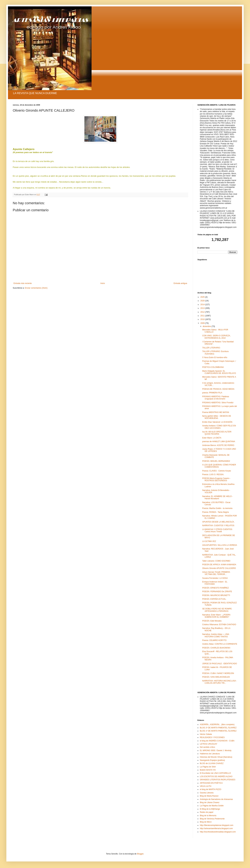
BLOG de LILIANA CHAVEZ (212, 763)
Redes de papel (207, 812)
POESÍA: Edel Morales (212, 621)
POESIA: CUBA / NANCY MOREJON (218, 673)
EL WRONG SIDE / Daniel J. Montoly (216, 750)
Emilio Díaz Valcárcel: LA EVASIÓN (217, 422)
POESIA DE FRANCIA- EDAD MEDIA (218, 389)
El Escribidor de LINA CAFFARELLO (215, 773)
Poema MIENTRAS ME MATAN (216, 412)
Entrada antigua (180, 283)
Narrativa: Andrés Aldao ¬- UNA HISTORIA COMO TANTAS (216, 635)
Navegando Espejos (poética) (212, 760)
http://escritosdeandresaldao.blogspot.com (218, 832)
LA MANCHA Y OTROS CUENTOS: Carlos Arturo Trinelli (217, 530)
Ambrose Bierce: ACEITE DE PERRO (218, 445)
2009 (203, 323)
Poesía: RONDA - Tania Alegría (216, 512)
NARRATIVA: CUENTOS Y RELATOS (218, 526)
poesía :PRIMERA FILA (212, 393)
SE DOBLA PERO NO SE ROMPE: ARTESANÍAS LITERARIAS (217, 610)
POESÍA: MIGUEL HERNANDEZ (216, 461)
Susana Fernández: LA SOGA (215, 578)
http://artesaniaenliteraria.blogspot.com (216, 828)
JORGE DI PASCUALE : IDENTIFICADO (220, 664)
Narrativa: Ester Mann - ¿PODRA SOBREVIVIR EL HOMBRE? (216, 616)
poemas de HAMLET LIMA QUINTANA (219, 441)
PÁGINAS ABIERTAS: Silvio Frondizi (218, 403)
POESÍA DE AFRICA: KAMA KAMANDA (219, 565)
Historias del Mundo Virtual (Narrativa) (216, 757)
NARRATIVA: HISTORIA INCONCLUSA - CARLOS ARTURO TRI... (220, 682)
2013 (203, 308)
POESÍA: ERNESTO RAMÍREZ (215, 588)
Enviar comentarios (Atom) (36, 288)
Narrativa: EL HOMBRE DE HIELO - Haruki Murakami (218, 497)
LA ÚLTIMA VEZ (209, 541)
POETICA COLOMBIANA (213, 367)
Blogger (140, 854)
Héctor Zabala (206, 734)
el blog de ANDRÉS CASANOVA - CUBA (217, 741)
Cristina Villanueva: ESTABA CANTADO (219, 625)
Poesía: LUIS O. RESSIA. (213, 474)
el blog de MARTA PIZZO (211, 789)
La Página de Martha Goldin (212, 806)
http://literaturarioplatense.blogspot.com (217, 825)
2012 (203, 312)
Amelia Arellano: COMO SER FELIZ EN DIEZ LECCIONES (219, 427)
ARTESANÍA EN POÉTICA (211, 783)
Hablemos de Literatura (210, 754)
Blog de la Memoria (208, 816)
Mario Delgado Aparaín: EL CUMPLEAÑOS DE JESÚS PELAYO (219, 372)
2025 (203, 297)
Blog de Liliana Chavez (210, 802)
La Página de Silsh (208, 767)
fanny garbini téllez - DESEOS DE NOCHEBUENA (217, 417)
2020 (203, 301)
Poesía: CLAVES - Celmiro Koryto (217, 471)
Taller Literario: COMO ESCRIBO (216, 561)
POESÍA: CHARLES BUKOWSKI (216, 648)
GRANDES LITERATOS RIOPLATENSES (218, 780)
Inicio (103, 283)
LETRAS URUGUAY (209, 744)
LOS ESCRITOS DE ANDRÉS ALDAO (216, 776)
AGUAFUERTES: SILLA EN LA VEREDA (220, 545)
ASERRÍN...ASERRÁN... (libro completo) (217, 725)
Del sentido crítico (207, 747)
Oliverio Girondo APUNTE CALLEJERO (219, 568)
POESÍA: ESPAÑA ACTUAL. (214, 599)
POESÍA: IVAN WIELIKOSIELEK (216, 677)
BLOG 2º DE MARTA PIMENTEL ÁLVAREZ (218, 728)
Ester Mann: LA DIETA (212, 438)
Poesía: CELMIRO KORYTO (214, 640)
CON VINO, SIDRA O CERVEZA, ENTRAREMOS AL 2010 (216, 337)
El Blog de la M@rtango (210, 809)
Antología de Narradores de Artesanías (216, 799)
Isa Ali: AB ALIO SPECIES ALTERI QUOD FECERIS (217, 433)
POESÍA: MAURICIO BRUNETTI (216, 595)
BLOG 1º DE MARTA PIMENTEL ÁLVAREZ (218, 731)
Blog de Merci (206, 822)
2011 (203, 316)
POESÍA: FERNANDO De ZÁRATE (217, 592)
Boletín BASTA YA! (208, 770)
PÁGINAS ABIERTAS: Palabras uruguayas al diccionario (216, 398)
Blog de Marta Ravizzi (209, 796)
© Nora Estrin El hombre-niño (215, 357)
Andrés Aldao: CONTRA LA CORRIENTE (220, 644)
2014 (203, 305)
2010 (203, 319)
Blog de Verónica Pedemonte (212, 819)
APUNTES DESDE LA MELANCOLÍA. (218, 522)
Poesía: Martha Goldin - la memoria (217, 508)
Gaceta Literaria (207, 793)
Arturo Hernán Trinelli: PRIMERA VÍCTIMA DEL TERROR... (216, 573)
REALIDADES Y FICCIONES (212, 737)
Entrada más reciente (23, 283)
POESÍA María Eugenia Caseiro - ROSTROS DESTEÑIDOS (216, 479)
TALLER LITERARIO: (211, 348)
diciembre (207, 326)
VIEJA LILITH (206, 786)
